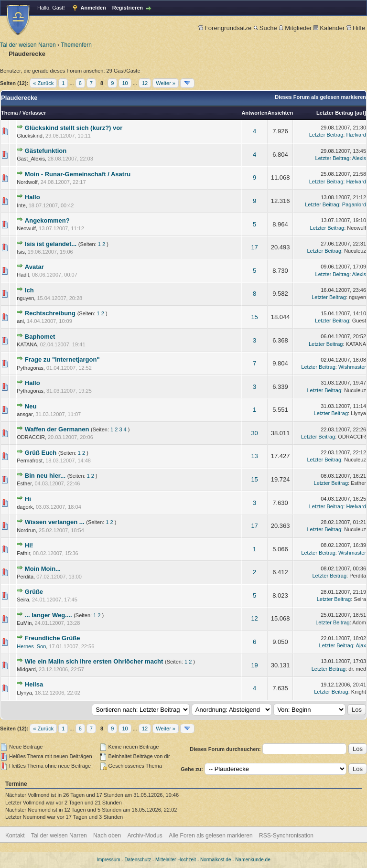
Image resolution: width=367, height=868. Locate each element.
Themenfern (76, 45)
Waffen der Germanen (57, 429)
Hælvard (356, 135)
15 (254, 317)
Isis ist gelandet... (51, 244)
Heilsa (34, 684)
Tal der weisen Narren (28, 45)
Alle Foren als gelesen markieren (210, 836)
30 (254, 433)
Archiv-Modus (145, 836)
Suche (265, 28)
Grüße (34, 592)
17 (254, 247)
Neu (31, 406)
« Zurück (43, 83)
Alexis (359, 158)
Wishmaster (352, 367)
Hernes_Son (31, 646)
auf (361, 113)
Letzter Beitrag (335, 113)
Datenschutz (138, 860)
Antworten (254, 113)
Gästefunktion (46, 151)
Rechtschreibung (50, 313)
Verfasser (34, 113)
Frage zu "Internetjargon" (62, 359)
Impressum (108, 860)
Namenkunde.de (253, 860)
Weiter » (166, 83)
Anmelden (93, 8)
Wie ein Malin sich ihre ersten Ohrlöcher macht (94, 661)
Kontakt (15, 836)
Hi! (29, 545)
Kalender (329, 28)
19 (254, 665)
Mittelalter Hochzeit (176, 860)
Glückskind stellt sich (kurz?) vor (74, 128)
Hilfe (356, 28)
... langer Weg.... (49, 615)
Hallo (32, 197)
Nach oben (107, 836)
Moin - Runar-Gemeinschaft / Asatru (78, 174)
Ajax (361, 645)
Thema (9, 113)
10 (125, 83)
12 (145, 83)
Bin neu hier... (45, 476)
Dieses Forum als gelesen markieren (320, 97)
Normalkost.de (216, 860)
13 (254, 456)
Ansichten (280, 113)
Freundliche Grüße (53, 638)
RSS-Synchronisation (286, 836)
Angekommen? (47, 220)
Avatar (34, 267)
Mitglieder (295, 28)
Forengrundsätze (225, 28)
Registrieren (128, 8)
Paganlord (354, 204)
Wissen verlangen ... (55, 522)
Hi (28, 499)
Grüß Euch (41, 453)
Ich (29, 290)
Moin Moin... (43, 569)
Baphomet (40, 337)
